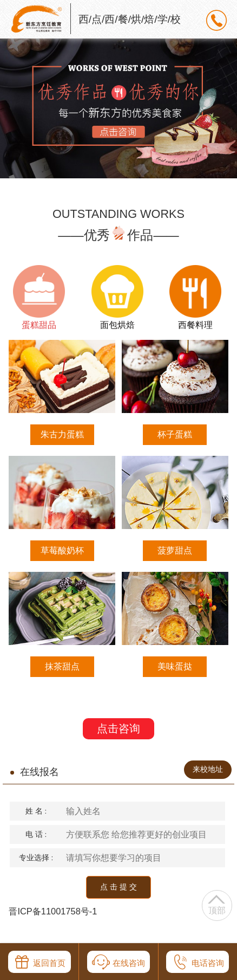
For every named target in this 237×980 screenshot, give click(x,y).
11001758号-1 (69, 911)
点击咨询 (119, 728)
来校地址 (208, 769)
